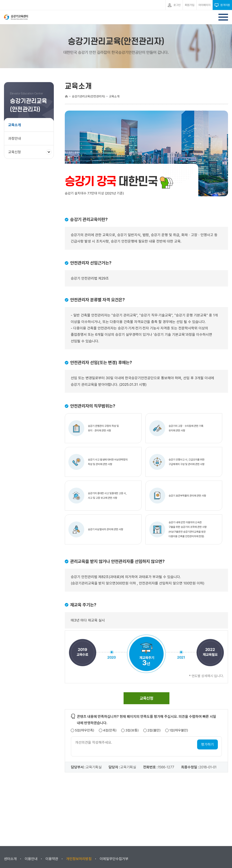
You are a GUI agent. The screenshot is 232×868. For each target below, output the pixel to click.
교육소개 (15, 125)
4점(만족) (110, 730)
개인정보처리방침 (79, 859)
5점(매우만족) (85, 730)
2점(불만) (154, 730)
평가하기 (207, 744)
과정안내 (15, 138)
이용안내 (31, 859)
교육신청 (16, 154)
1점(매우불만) (179, 730)
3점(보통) (132, 730)
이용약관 (52, 859)
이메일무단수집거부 (114, 859)
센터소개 (10, 859)
